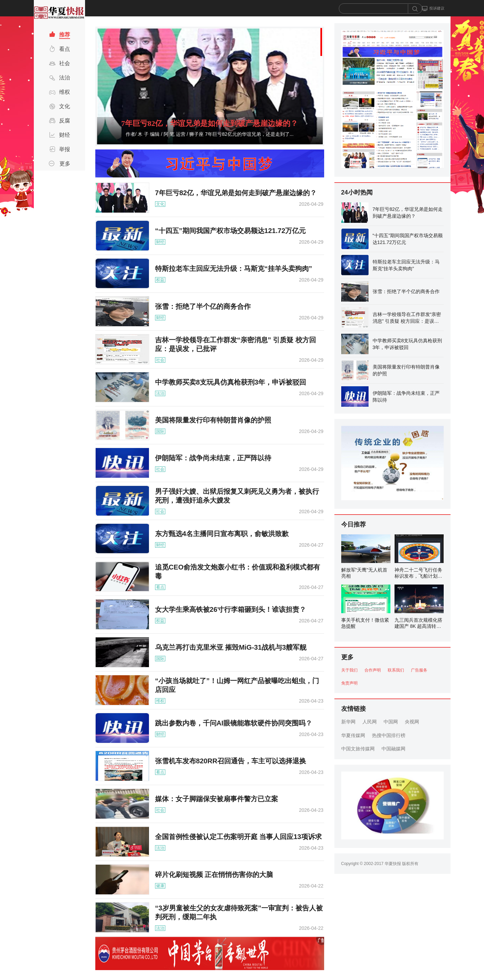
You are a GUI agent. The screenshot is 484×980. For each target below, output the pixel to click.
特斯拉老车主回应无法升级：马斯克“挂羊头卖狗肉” (234, 269)
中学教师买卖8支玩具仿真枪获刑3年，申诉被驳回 (231, 382)
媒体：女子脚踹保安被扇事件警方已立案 (217, 799)
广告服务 (419, 670)
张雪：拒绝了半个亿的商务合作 (203, 306)
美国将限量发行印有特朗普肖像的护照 (213, 420)
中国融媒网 (393, 749)
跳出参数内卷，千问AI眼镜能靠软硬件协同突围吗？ (234, 723)
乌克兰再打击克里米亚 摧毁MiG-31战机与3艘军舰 (231, 647)
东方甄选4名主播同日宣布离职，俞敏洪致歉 (222, 534)
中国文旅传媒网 (358, 749)
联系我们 (396, 670)
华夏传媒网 (353, 735)
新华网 (348, 722)
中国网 (391, 722)
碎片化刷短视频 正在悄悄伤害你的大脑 (214, 875)
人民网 (370, 722)
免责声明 (349, 683)
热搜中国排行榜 (389, 735)
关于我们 (349, 670)
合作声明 (373, 670)
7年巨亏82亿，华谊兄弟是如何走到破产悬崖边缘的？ (210, 123)
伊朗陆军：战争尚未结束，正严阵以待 (213, 458)
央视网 (412, 722)
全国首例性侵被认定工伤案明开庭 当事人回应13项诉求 (238, 837)
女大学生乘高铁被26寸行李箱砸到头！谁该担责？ (231, 609)
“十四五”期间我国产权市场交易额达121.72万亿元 (230, 231)
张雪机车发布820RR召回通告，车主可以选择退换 (231, 761)
